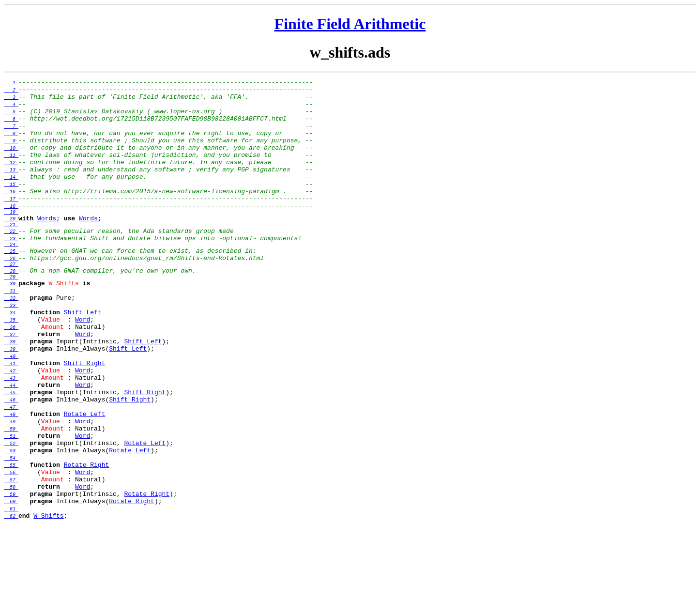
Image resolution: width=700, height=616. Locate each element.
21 (11, 255)
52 (11, 519)
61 (11, 597)
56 (11, 554)
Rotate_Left (85, 483)
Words (47, 247)
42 (11, 431)
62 (11, 606)
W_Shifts (63, 326)
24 (11, 279)
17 (11, 223)
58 (11, 571)
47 (11, 475)
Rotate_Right (87, 544)
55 (11, 545)
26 (11, 296)
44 (11, 449)
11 (11, 171)
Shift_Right (85, 422)
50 (11, 501)
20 (11, 247)
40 (11, 414)
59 (11, 580)
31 (11, 336)
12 (11, 180)
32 (11, 344)
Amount (53, 379)
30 (11, 327)
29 (11, 319)
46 (11, 466)
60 (11, 588)
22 (11, 263)
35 (11, 370)
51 (11, 510)
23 (11, 272)
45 (11, 458)
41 (11, 423)
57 (11, 562)
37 (11, 388)
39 (11, 405)
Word (83, 370)
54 (11, 536)
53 (11, 527)
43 (11, 440)
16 (11, 215)
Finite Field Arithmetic (350, 24)
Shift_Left (83, 361)
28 (11, 311)
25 (11, 287)
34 (11, 362)
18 (11, 232)
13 (11, 188)
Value (51, 370)
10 (11, 162)
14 (11, 197)
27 (11, 303)
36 (11, 379)
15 (11, 206)
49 (11, 493)
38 (11, 397)
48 (11, 484)
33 (11, 353)
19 (11, 239)
